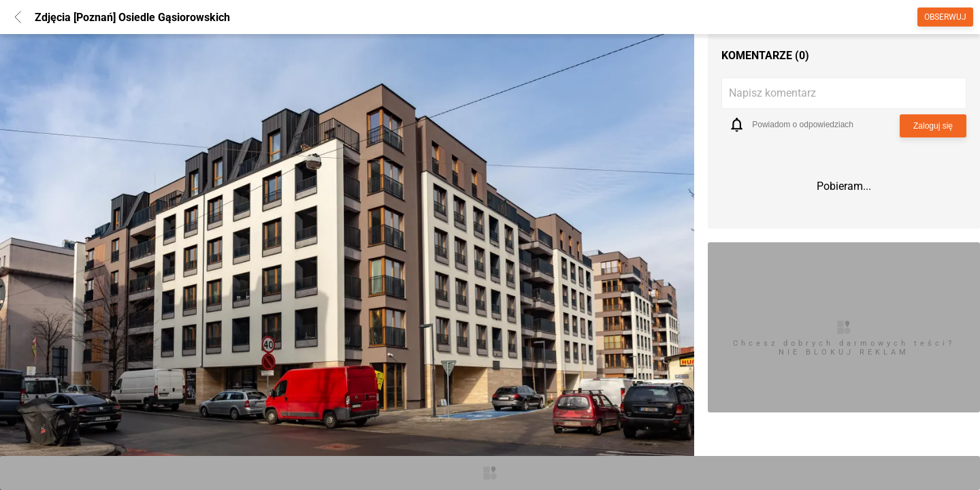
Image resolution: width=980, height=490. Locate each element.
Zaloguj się (933, 126)
